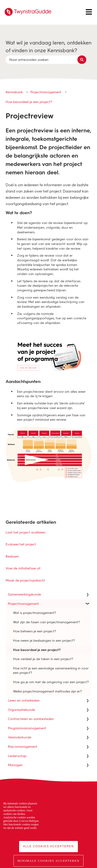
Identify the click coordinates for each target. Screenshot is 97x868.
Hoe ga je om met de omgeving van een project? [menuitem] (51, 682)
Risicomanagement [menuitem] (23, 746)
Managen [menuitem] (15, 765)
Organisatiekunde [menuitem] (21, 710)
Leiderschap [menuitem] (17, 756)
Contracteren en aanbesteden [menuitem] (31, 719)
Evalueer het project (21, 544)
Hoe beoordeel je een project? (29, 102)
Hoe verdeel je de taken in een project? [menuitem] (43, 659)
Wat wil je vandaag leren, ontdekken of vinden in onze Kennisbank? (48, 46)
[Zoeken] (82, 60)
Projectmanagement (46, 92)
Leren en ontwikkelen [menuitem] (24, 700)
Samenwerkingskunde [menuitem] (24, 594)
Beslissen (12, 556)
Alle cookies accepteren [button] (48, 846)
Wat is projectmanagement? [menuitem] (35, 613)
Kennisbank (14, 92)
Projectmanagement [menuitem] (23, 604)
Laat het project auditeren (26, 532)
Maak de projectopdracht (25, 580)
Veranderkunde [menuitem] (20, 737)
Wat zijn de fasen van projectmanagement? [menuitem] (47, 622)
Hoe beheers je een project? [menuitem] (35, 631)
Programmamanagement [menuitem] (27, 728)
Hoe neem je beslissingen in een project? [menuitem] (44, 640)
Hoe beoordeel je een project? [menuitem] (37, 650)
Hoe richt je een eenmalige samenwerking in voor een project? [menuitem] (51, 670)
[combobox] (44, 60)
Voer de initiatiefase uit (23, 568)
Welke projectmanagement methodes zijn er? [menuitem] (47, 691)
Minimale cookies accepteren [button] (48, 861)
